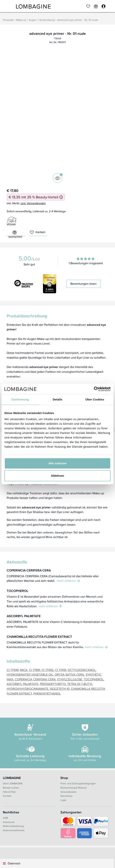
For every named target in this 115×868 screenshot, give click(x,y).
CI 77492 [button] (48, 670)
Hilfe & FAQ (9, 792)
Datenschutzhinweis (14, 830)
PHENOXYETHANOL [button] (47, 693)
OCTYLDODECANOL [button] (82, 670)
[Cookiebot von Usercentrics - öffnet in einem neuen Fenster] (94, 389)
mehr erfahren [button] (68, 581)
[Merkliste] (88, 6)
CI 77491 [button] (61, 670)
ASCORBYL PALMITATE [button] (23, 684)
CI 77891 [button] (34, 670)
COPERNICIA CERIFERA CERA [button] (35, 679)
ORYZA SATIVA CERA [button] (69, 674)
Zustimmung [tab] (20, 399)
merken (38, 232)
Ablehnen (58, 476)
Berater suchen (11, 788)
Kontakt (7, 796)
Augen (33, 20)
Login (63, 800)
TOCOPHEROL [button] (94, 679)
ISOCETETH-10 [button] (60, 689)
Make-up (21, 20)
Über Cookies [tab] (95, 399)
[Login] (103, 6)
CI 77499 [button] (13, 670)
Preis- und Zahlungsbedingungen (78, 783)
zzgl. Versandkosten (33, 203)
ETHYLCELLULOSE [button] (70, 679)
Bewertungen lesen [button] (83, 284)
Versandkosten (68, 792)
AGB (5, 818)
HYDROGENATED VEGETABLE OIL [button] (30, 674)
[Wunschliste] (96, 6)
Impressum (9, 822)
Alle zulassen (57, 463)
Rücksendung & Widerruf (74, 788)
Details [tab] (58, 399)
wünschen (15, 233)
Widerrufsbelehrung (13, 826)
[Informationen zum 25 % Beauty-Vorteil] (61, 197)
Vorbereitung (47, 20)
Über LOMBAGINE (13, 783)
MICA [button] (24, 670)
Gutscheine (66, 796)
